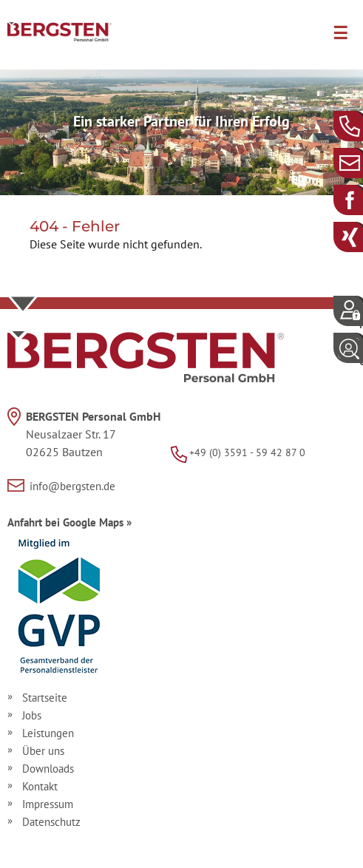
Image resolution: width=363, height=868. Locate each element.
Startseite (45, 698)
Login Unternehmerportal (361, 354)
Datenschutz (51, 822)
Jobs (32, 715)
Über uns (43, 751)
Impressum (48, 804)
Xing (361, 236)
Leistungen (48, 733)
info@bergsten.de (361, 162)
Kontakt (40, 786)
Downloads (48, 769)
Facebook (361, 199)
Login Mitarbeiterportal (361, 317)
